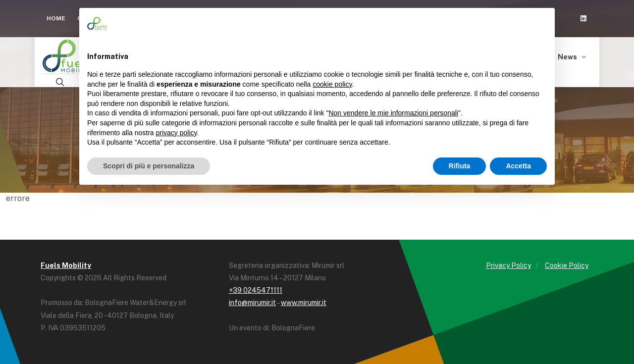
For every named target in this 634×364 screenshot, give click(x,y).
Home (56, 18)
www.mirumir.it (304, 303)
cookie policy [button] (332, 84)
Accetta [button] (518, 166)
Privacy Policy (508, 265)
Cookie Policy (567, 265)
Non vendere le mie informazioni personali (393, 113)
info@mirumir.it (252, 303)
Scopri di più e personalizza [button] (149, 166)
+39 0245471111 (256, 290)
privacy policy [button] (177, 133)
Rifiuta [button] (460, 166)
